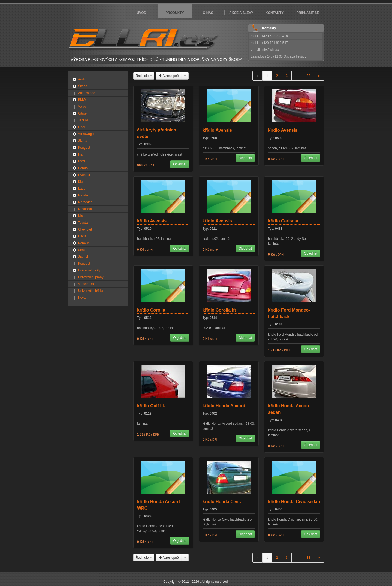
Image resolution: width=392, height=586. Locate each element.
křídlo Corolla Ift (219, 310)
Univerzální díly (89, 270)
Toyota (83, 223)
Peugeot (84, 148)
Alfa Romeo (87, 93)
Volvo (82, 107)
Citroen (83, 113)
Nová (82, 298)
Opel (81, 127)
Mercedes (85, 202)
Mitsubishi (85, 209)
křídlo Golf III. (151, 406)
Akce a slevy (241, 13)
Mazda (83, 195)
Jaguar (83, 120)
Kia (80, 182)
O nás (208, 13)
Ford (81, 161)
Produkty (175, 13)
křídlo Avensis (217, 130)
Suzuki (83, 257)
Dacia (82, 236)
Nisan (82, 216)
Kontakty (275, 13)
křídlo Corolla (151, 310)
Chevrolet (85, 229)
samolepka (86, 284)
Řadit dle (144, 76)
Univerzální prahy (91, 277)
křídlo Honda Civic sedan (294, 502)
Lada (82, 189)
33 (308, 76)
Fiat (81, 154)
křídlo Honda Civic (222, 502)
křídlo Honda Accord (224, 406)
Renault (84, 243)
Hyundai (84, 175)
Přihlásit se (308, 13)
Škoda (83, 86)
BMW (82, 100)
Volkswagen (87, 134)
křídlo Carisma (283, 221)
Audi (81, 79)
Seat (81, 250)
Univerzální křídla (91, 291)
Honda (83, 168)
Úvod (142, 13)
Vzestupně (169, 76)
